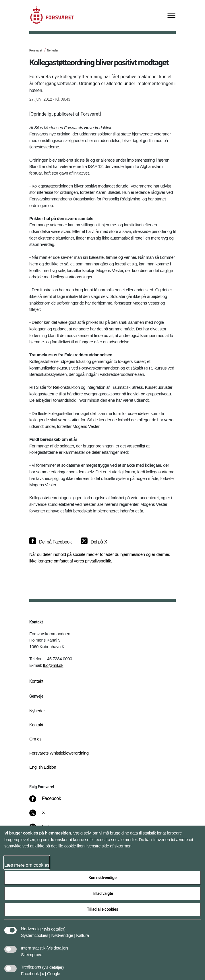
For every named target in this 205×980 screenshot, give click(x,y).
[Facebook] (49, 801)
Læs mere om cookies (27, 865)
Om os (35, 739)
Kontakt (36, 681)
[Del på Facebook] (50, 542)
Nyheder (53, 50)
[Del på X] (94, 542)
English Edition (43, 767)
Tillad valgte (102, 893)
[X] (44, 816)
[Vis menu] (171, 16)
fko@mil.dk (53, 665)
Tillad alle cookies (103, 909)
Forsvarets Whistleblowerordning (59, 753)
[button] (55, 926)
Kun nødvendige (102, 878)
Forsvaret (36, 50)
